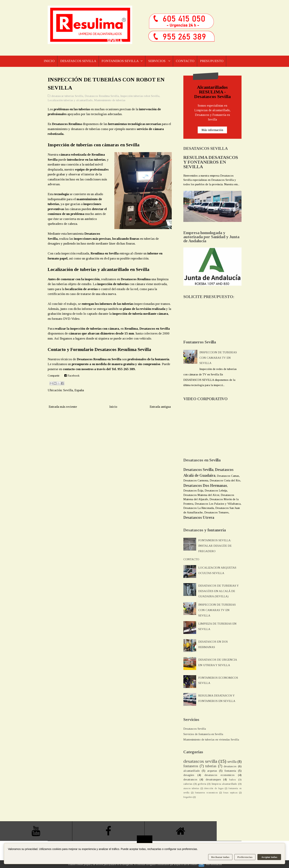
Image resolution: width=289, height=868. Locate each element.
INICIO (49, 61)
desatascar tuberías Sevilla (67, 96)
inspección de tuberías (113, 284)
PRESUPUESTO (214, 61)
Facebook (72, 376)
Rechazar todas (220, 857)
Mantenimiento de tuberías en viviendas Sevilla (211, 740)
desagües (189, 775)
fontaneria (230, 771)
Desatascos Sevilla (195, 729)
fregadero (188, 797)
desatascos (230, 766)
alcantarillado (192, 771)
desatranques (213, 779)
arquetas (212, 771)
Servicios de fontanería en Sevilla (203, 734)
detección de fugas (214, 788)
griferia (202, 784)
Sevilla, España (74, 390)
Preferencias (245, 857)
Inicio (113, 407)
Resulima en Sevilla (105, 253)
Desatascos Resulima (67, 124)
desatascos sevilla (200, 761)
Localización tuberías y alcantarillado (70, 100)
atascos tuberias (191, 788)
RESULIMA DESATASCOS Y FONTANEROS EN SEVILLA (211, 162)
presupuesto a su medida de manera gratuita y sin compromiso (116, 364)
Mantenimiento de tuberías (110, 100)
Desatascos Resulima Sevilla (102, 96)
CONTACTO (187, 61)
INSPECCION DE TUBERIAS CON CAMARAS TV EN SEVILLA (218, 358)
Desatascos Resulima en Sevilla (99, 359)
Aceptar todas (269, 857)
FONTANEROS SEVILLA (121, 61)
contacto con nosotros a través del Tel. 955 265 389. (99, 369)
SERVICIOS (159, 61)
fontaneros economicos (206, 793)
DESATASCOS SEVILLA (79, 61)
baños (233, 780)
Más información (212, 130)
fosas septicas (230, 793)
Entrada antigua (160, 407)
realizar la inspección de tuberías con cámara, (87, 329)
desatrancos (190, 779)
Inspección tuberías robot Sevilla (140, 96)
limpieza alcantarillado (224, 784)
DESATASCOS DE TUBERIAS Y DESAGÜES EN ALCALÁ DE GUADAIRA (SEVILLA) (218, 591)
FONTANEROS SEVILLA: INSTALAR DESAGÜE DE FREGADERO (215, 546)
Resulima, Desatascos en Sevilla (147, 329)
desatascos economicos (220, 775)
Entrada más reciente (63, 407)
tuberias (211, 766)
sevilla (232, 762)
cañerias (188, 784)
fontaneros (191, 766)
